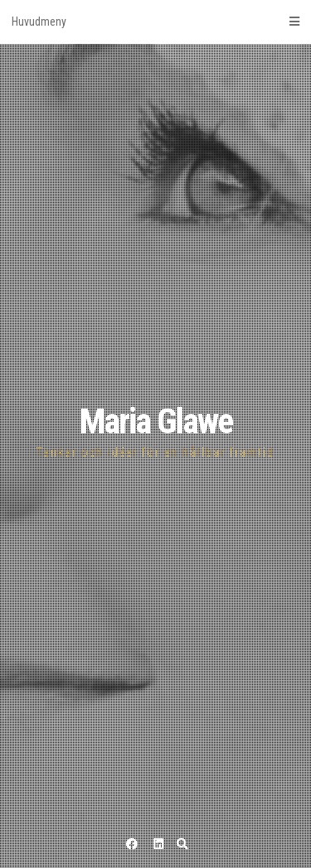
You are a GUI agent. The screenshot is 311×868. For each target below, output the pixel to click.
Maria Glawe (156, 421)
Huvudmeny (155, 22)
